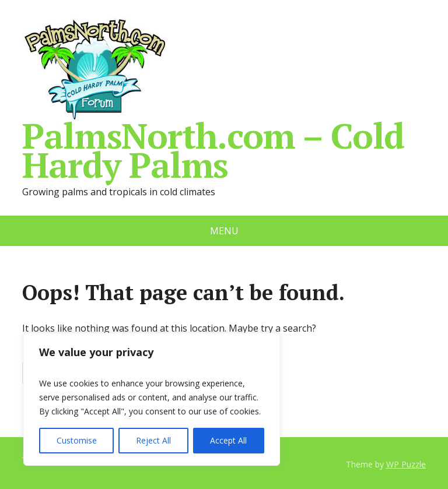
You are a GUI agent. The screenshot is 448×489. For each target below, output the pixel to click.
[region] (152, 399)
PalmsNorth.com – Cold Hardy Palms (213, 98)
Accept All (228, 440)
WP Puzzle (406, 464)
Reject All (153, 440)
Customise (77, 440)
